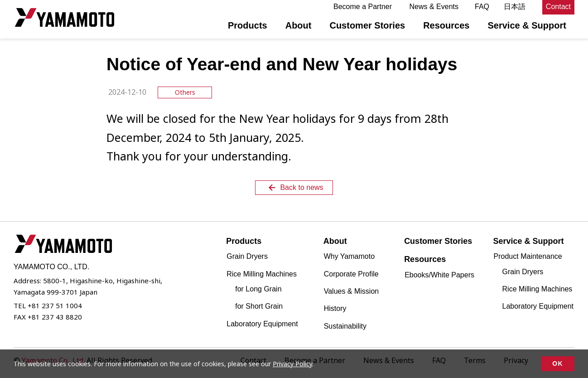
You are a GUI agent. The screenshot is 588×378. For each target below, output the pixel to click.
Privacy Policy (292, 364)
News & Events (434, 7)
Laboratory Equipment (262, 324)
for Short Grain (259, 306)
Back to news (295, 188)
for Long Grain (258, 289)
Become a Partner (363, 7)
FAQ (482, 7)
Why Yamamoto (349, 256)
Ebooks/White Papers (439, 275)
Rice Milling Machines (537, 289)
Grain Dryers (247, 256)
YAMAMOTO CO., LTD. (65, 17)
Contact (558, 7)
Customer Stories (367, 25)
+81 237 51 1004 (55, 305)
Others (185, 92)
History (335, 308)
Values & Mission (352, 291)
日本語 (515, 7)
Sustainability (345, 326)
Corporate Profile (351, 274)
